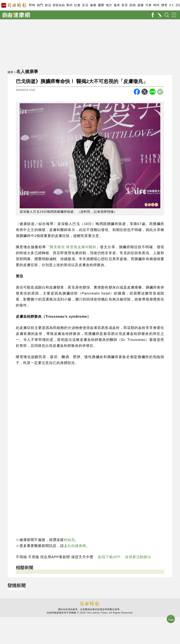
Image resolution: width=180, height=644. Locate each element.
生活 (85, 5)
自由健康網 (77, 546)
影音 (125, 5)
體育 (164, 5)
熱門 (40, 5)
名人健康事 (27, 71)
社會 (77, 5)
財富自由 (59, 5)
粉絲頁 (69, 540)
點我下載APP (109, 557)
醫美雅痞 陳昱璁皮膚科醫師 (73, 247)
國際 (101, 5)
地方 (109, 5)
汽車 (148, 5)
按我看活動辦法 (138, 557)
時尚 (156, 5)
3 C (172, 5)
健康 (93, 5)
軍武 (69, 5)
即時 (32, 5)
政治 (48, 5)
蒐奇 (117, 5)
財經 (133, 5)
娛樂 (141, 5)
